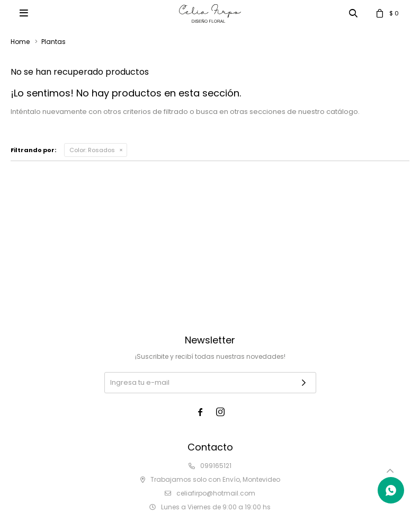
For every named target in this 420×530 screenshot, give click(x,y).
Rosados (92, 150)
